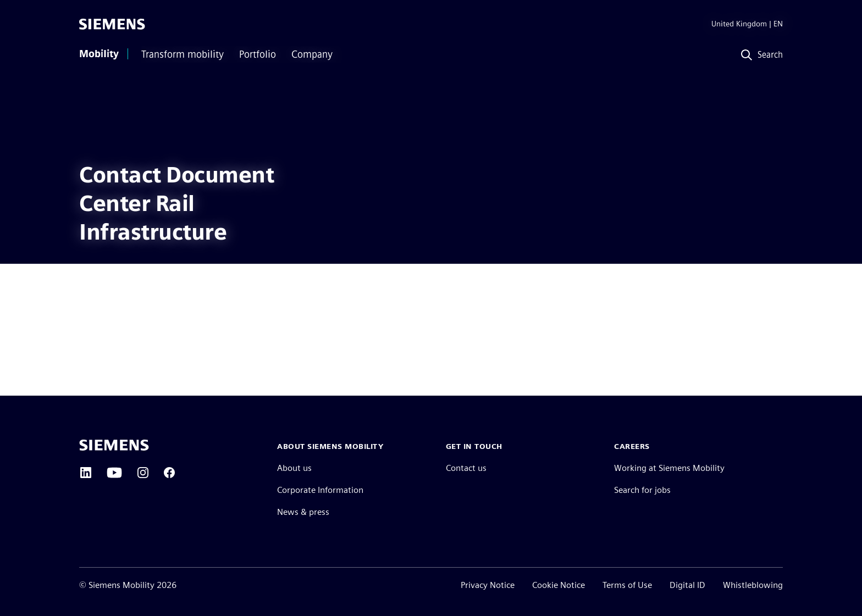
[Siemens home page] (114, 445)
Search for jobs (642, 490)
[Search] (759, 55)
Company (312, 54)
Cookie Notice (559, 585)
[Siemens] (112, 24)
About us (294, 468)
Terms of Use (627, 585)
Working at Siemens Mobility (669, 468)
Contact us (466, 468)
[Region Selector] (738, 24)
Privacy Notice (488, 585)
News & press (303, 512)
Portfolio (258, 54)
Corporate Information (320, 490)
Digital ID (687, 585)
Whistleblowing (753, 585)
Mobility (99, 54)
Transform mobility (183, 54)
